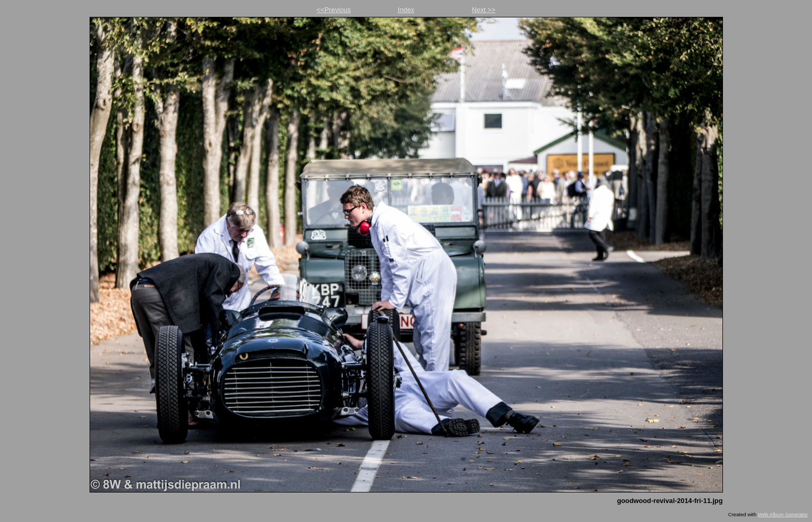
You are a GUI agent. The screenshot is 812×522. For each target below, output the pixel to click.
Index (406, 10)
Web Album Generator (783, 514)
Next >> (483, 10)
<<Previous (334, 10)
